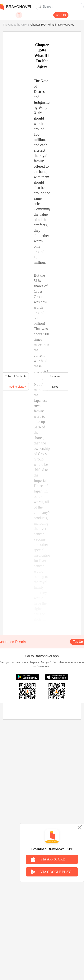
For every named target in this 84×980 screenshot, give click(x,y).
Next (55, 387)
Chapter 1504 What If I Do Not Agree (52, 25)
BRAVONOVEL (16, 7)
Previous (55, 376)
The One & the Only (15, 25)
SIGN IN (61, 15)
